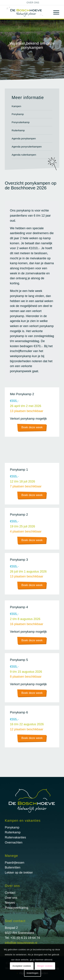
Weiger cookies (45, 966)
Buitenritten (13, 867)
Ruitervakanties (15, 837)
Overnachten (14, 842)
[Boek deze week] (32, 428)
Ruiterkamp (18, 130)
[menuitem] (33, 3)
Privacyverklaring (16, 908)
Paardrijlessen (15, 863)
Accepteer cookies (22, 966)
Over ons (33, 3)
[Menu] (55, 12)
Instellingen (33, 973)
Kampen (16, 106)
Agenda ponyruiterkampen (27, 147)
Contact (10, 893)
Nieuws (10, 903)
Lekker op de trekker (19, 873)
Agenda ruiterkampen (24, 155)
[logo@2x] (27, 12)
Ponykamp (18, 114)
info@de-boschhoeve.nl (21, 943)
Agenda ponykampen (24, 138)
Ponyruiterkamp (21, 122)
